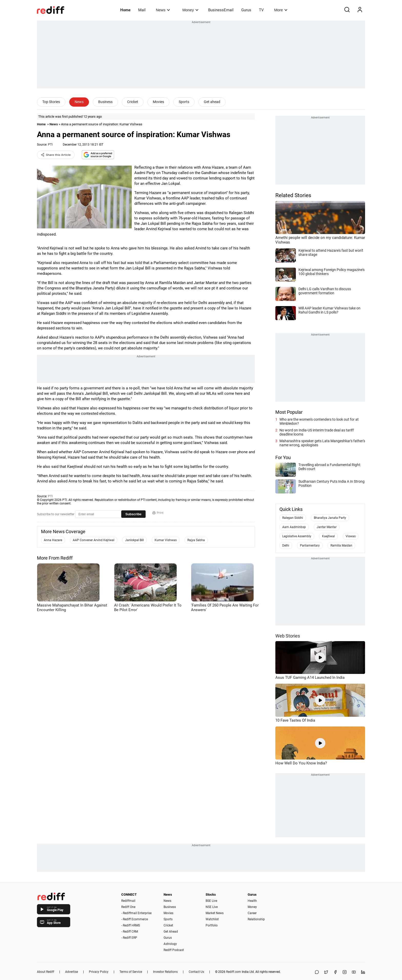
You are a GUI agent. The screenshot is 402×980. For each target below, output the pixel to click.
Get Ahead (171, 932)
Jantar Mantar (327, 527)
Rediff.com (234, 972)
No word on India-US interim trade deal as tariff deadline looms (317, 432)
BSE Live (211, 901)
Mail (142, 10)
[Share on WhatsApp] (317, 972)
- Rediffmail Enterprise (136, 913)
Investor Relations (165, 972)
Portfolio (212, 925)
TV (261, 10)
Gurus (246, 10)
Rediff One (128, 907)
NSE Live (212, 907)
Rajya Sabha (196, 540)
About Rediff (46, 972)
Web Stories (288, 636)
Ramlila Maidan (341, 545)
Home (125, 10)
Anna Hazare (53, 540)
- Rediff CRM (130, 932)
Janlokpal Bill (134, 540)
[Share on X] (326, 972)
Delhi (286, 545)
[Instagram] (345, 972)
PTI (50, 145)
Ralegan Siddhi (293, 518)
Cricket (133, 102)
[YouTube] (354, 972)
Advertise (72, 972)
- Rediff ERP (129, 938)
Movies (158, 102)
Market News (215, 913)
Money (190, 10)
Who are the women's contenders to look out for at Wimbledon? (319, 421)
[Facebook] (335, 972)
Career (252, 913)
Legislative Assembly (297, 536)
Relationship (256, 919)
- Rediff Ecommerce (135, 919)
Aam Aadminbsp (294, 527)
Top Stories (51, 102)
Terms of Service (131, 972)
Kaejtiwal (328, 536)
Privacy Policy (99, 972)
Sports (184, 102)
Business (105, 102)
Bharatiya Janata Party (330, 518)
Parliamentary (310, 545)
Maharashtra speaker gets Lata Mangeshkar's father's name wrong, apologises (322, 443)
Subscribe (133, 514)
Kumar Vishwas (166, 540)
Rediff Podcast (174, 950)
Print (158, 513)
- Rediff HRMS (131, 925)
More (281, 10)
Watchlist (212, 919)
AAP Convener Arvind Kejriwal (94, 540)
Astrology (170, 944)
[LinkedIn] (363, 972)
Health (252, 901)
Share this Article (56, 155)
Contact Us (196, 972)
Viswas (351, 536)
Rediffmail (128, 901)
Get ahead (212, 102)
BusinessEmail (221, 10)
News (163, 10)
